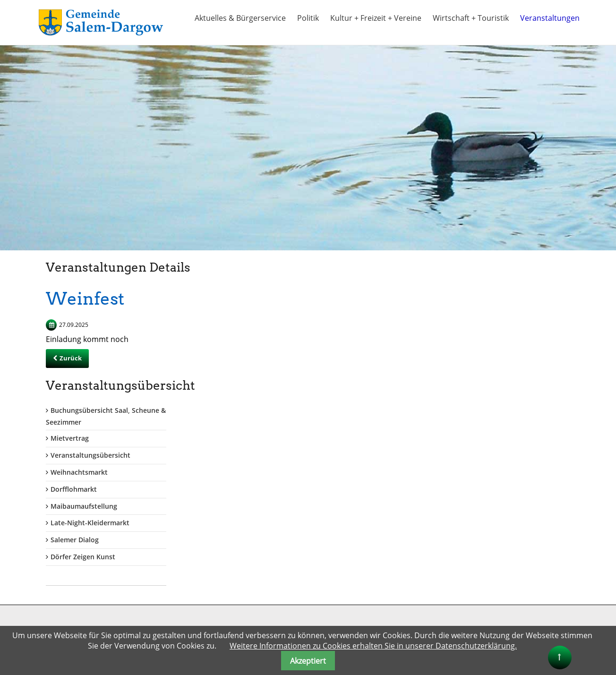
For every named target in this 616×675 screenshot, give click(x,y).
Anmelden (190, 619)
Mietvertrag (474, 320)
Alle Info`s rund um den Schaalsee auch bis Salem (385, 601)
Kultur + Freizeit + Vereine (376, 18)
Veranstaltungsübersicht (494, 337)
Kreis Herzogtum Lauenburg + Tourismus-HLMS (381, 565)
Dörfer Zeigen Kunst (487, 439)
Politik (308, 18)
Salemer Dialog (479, 422)
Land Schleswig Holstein (353, 577)
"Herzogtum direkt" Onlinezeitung (369, 613)
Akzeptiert (308, 661)
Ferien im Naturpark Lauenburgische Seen (382, 588)
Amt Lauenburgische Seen (357, 542)
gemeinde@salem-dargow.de (73, 582)
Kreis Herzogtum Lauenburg (360, 552)
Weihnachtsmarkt (483, 354)
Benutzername (193, 529)
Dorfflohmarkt (478, 371)
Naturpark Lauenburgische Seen (367, 624)
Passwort (184, 567)
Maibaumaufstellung (488, 388)
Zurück (71, 358)
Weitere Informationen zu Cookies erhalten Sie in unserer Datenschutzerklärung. (373, 646)
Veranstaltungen (550, 18)
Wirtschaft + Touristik (471, 18)
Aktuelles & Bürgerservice (240, 18)
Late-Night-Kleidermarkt (494, 405)
